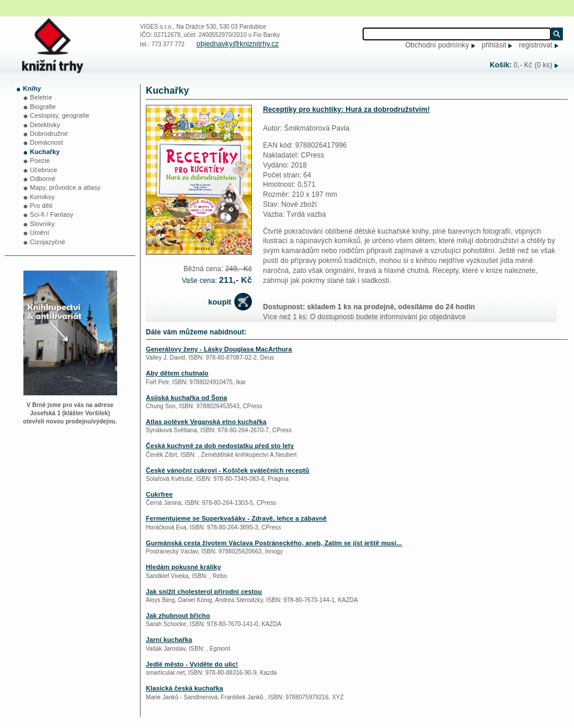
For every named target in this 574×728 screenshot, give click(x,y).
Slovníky (42, 224)
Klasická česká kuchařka (184, 688)
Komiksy (42, 197)
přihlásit (494, 45)
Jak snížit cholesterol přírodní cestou (204, 592)
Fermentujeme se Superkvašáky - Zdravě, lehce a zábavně (236, 518)
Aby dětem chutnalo (177, 373)
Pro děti (41, 206)
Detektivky (45, 125)
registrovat (536, 45)
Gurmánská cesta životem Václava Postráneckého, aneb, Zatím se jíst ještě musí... (274, 543)
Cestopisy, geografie (59, 115)
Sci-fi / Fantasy (52, 214)
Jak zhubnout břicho (178, 616)
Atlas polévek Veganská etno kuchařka (206, 422)
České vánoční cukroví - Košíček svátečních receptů (228, 470)
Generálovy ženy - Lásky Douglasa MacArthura (219, 349)
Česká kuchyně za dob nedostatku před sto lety (220, 446)
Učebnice (44, 170)
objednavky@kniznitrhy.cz (237, 44)
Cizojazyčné (47, 242)
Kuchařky (45, 152)
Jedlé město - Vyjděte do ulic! (192, 664)
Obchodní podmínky (437, 45)
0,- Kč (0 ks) (533, 65)
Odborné (43, 179)
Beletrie (41, 97)
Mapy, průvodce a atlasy (65, 187)
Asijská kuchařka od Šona (187, 398)
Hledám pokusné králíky (183, 567)
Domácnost (47, 142)
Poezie (40, 160)
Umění (40, 233)
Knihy (32, 88)
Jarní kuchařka (169, 640)
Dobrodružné (49, 134)
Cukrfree (159, 494)
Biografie (43, 107)
